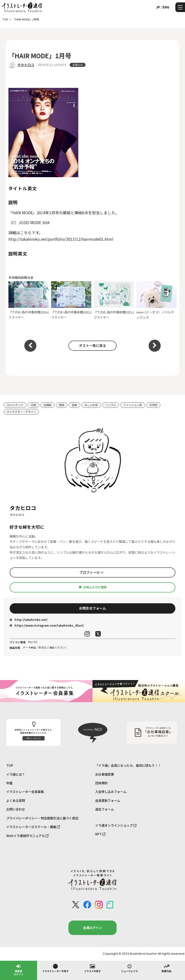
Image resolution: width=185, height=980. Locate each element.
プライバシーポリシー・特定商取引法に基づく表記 (42, 818)
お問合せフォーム (92, 608)
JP (158, 7)
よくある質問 (16, 801)
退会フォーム (105, 809)
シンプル (111, 405)
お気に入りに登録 (92, 587)
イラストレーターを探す (55, 968)
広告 (33, 405)
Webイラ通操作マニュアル (27, 836)
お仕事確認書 (105, 774)
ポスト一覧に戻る (92, 345)
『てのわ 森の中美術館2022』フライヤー (71, 301)
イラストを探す (92, 968)
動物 (62, 405)
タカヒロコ (26, 65)
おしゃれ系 (91, 405)
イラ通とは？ (16, 774)
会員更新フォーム (108, 801)
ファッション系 (133, 405)
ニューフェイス (129, 968)
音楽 (74, 405)
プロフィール (92, 572)
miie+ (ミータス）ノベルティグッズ (157, 301)
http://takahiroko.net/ (29, 620)
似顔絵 (48, 405)
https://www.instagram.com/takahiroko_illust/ (47, 625)
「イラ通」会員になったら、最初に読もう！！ (128, 765)
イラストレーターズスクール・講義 (33, 827)
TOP (10, 765)
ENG (166, 7)
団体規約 (101, 783)
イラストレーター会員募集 (25, 792)
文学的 (153, 405)
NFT (100, 834)
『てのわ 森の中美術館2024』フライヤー (29, 301)
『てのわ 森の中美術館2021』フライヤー (114, 301)
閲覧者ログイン (19, 970)
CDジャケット (15, 405)
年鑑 (9, 783)
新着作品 (166, 968)
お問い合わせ (16, 809)
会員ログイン (92, 928)
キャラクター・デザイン (21, 412)
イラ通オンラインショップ (116, 825)
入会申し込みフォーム (111, 792)
